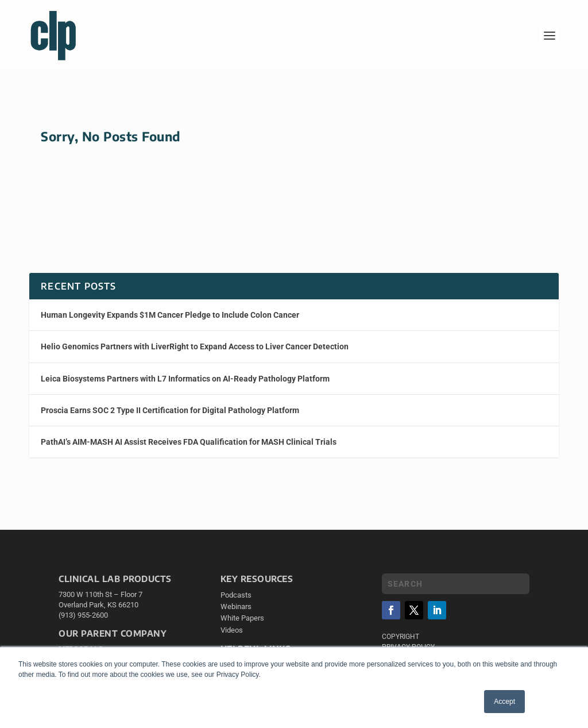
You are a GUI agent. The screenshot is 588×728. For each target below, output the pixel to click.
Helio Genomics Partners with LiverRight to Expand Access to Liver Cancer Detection (195, 346)
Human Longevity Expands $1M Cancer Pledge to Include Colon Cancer (170, 315)
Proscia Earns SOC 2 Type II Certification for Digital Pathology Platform (170, 410)
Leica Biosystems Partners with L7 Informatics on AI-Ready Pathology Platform (185, 379)
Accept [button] (504, 702)
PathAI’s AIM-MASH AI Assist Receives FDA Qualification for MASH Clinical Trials (189, 442)
